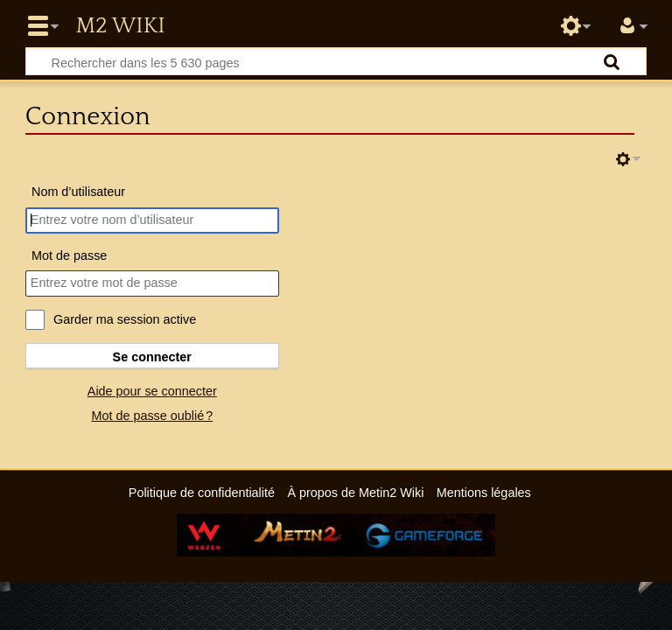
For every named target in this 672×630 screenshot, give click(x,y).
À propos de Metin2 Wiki (355, 493)
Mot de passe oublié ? (152, 416)
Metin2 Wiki (120, 26)
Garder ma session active (125, 319)
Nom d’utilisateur (78, 192)
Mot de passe (69, 255)
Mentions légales (484, 493)
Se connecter (152, 357)
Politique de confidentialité (202, 493)
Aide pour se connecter (152, 391)
